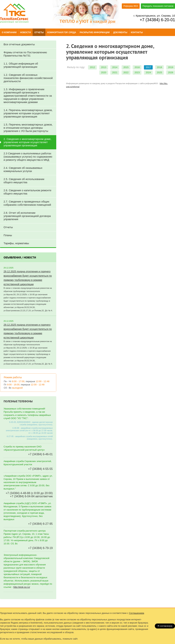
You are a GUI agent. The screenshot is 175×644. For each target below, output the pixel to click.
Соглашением (136, 613)
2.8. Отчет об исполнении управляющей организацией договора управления (27, 216)
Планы (8, 235)
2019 (171, 67)
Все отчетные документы (19, 44)
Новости (26, 32)
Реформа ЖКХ (131, 6)
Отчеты (39, 32)
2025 (160, 72)
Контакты (137, 32)
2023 (137, 72)
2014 (115, 67)
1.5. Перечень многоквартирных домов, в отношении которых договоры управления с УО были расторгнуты (28, 128)
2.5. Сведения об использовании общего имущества (24, 181)
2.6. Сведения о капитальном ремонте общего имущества (27, 192)
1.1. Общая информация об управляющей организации (21, 65)
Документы (120, 32)
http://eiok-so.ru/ (22, 587)
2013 (104, 67)
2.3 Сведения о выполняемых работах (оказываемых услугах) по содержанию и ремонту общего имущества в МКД (28, 157)
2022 (126, 72)
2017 (148, 67)
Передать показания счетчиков (158, 6)
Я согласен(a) (165, 626)
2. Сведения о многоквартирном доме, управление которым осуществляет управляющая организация (27, 142)
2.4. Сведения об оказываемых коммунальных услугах (23, 169)
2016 (137, 67)
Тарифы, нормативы (16, 243)
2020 (104, 72)
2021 (115, 72)
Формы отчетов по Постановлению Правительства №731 (25, 54)
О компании (9, 32)
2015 (126, 67)
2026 (171, 72)
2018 (160, 67)
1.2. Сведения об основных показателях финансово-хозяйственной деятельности (28, 78)
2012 (92, 67)
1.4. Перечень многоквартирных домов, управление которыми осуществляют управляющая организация (28, 113)
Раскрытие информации (95, 32)
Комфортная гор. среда (62, 32)
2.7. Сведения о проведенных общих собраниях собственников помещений (27, 203)
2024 (148, 72)
